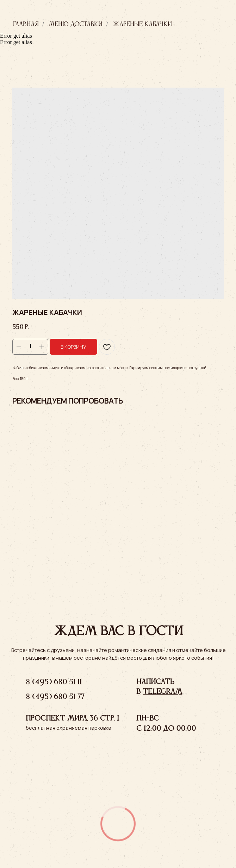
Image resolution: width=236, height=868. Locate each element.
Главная (26, 24)
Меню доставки (76, 24)
